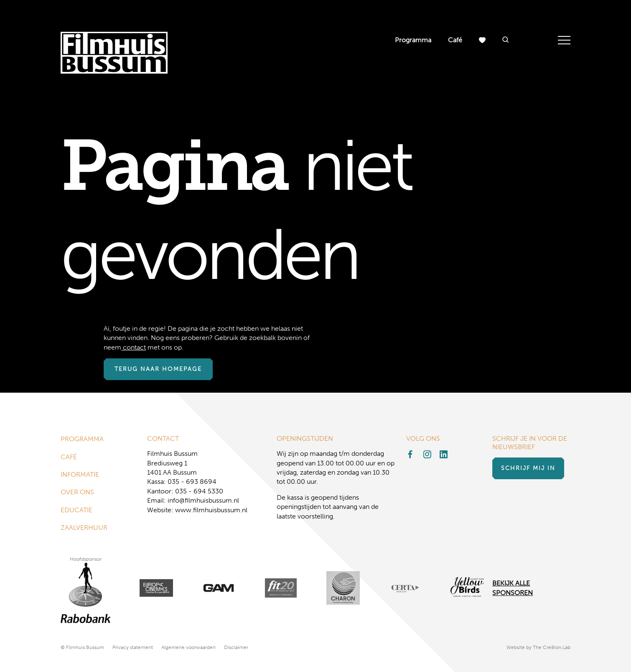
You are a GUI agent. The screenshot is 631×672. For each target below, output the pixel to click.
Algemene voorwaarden (188, 647)
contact (134, 347)
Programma (413, 40)
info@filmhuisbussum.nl (203, 500)
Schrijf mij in (528, 468)
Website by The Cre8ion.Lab (538, 647)
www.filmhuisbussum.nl (211, 510)
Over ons (77, 492)
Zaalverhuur (84, 528)
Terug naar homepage (158, 369)
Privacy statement (133, 647)
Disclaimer (236, 647)
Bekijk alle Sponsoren (513, 588)
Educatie (76, 510)
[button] (506, 40)
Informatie (80, 474)
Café (455, 40)
